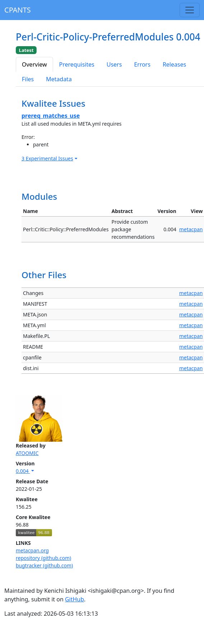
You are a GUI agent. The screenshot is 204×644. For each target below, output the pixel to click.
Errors (142, 64)
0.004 (23, 471)
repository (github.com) (44, 558)
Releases (174, 64)
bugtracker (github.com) (44, 565)
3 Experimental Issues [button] (47, 158)
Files (28, 79)
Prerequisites (77, 64)
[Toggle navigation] (190, 10)
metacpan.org (32, 550)
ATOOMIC (27, 453)
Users (114, 64)
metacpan (191, 229)
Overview (34, 64)
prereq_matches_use (51, 116)
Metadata (59, 79)
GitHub (74, 599)
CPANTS (18, 10)
